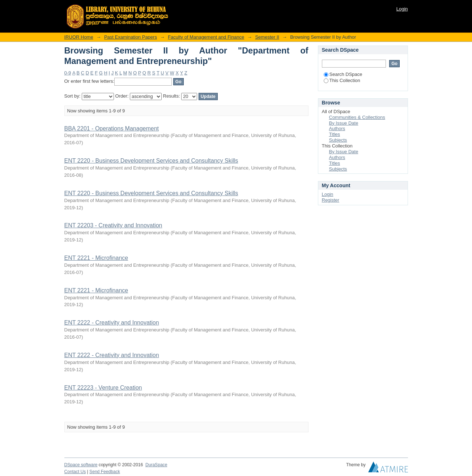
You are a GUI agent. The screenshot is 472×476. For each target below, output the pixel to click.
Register (331, 200)
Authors (337, 128)
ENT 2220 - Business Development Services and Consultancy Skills (151, 161)
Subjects (338, 140)
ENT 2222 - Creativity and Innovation (112, 323)
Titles (335, 134)
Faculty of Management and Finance (206, 37)
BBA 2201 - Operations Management (112, 128)
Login (402, 9)
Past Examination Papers (131, 37)
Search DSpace (343, 74)
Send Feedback (105, 472)
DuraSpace (156, 465)
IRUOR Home (79, 37)
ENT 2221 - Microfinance (96, 258)
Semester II (267, 37)
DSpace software (81, 465)
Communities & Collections (357, 117)
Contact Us (75, 472)
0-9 (68, 73)
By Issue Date (344, 123)
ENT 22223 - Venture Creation (103, 388)
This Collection (342, 80)
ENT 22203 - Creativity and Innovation (113, 225)
